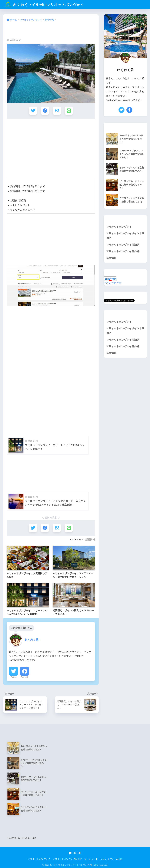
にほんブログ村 (113, 283)
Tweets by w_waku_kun (22, 838)
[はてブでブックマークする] (57, 111)
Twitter (13, 677)
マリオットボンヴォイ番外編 (123, 251)
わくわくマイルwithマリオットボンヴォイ (44, 5)
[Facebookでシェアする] (45, 111)
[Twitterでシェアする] (33, 111)
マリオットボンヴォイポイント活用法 (125, 236)
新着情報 (90, 540)
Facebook (25, 677)
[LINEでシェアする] (69, 111)
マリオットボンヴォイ (119, 227)
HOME (75, 853)
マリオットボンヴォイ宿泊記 (123, 245)
